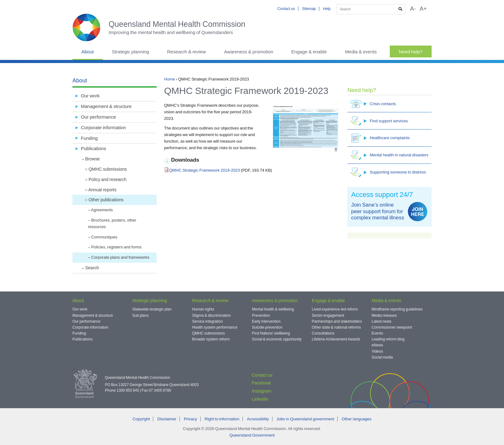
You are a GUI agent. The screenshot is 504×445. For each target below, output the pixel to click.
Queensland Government (252, 435)
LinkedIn (260, 399)
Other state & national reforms (336, 327)
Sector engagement (328, 315)
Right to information (222, 419)
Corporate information (103, 127)
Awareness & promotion (249, 52)
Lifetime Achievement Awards (336, 339)
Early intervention (266, 321)
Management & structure (106, 106)
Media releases (384, 315)
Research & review (186, 52)
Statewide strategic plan (152, 309)
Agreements (102, 210)
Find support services (379, 121)
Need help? (411, 52)
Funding (89, 138)
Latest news (382, 321)
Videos (377, 351)
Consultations (323, 333)
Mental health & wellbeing (273, 309)
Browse (93, 159)
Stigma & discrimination (212, 315)
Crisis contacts (373, 104)
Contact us (286, 9)
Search (92, 268)
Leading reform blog (388, 339)
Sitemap (309, 9)
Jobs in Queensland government (305, 419)
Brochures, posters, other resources (112, 223)
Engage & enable (309, 52)
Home (170, 79)
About (88, 52)
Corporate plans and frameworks (120, 257)
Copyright (141, 419)
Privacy (191, 419)
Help (327, 9)
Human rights (203, 309)
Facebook (261, 383)
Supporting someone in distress (388, 172)
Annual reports (102, 190)
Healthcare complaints (380, 138)
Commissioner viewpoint (392, 327)
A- (413, 9)
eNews (377, 345)
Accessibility (258, 419)
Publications (93, 148)
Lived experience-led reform (335, 309)
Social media (382, 357)
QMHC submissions (108, 169)
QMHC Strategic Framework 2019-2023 (205, 170)
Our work (90, 96)
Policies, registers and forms (116, 247)
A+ (423, 9)
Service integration (208, 321)
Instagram (262, 391)
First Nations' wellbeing (271, 333)
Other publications (106, 200)
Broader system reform (211, 339)
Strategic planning (130, 52)
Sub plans (141, 315)
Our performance (98, 117)
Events (377, 333)
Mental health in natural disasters (389, 155)
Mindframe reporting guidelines (397, 309)
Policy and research (108, 179)
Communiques (104, 237)
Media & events (361, 52)
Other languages (357, 419)
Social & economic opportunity (277, 339)
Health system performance (215, 327)
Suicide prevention (267, 327)
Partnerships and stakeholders (337, 321)
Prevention (261, 315)
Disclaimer (167, 419)
